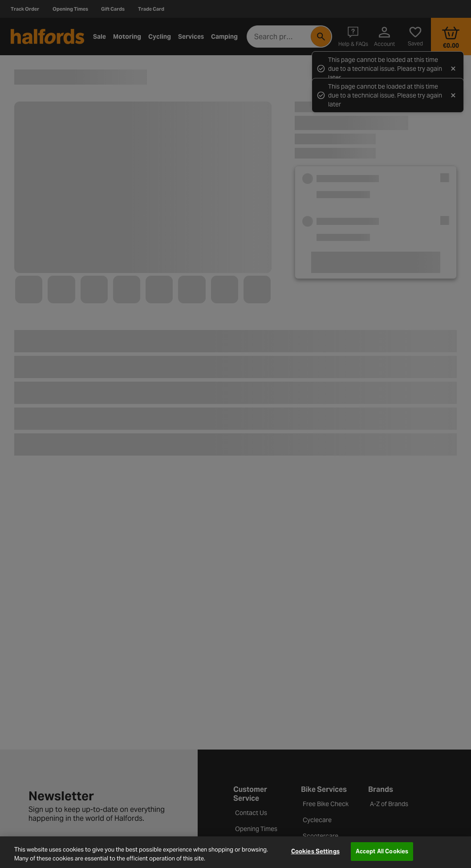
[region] (235, 852)
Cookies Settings (315, 851)
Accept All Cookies (382, 851)
